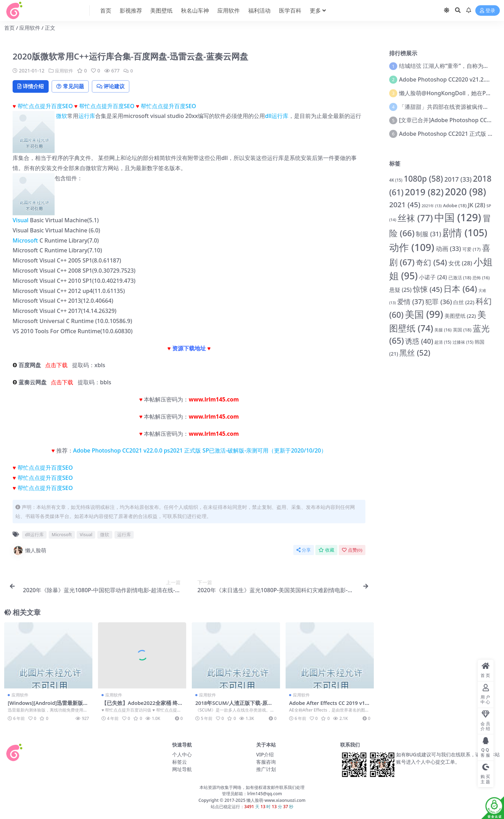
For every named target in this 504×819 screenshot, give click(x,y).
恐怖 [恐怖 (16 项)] (481, 278)
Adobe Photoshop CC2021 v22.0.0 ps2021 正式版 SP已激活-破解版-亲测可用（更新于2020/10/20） (200, 451)
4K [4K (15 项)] (396, 180)
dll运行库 (277, 117)
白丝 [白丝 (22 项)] (464, 302)
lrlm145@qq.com (264, 794)
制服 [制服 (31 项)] (428, 234)
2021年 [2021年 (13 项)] (432, 206)
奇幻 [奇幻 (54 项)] (431, 262)
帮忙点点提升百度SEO (45, 106)
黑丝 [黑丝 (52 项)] (415, 353)
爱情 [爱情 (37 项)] (411, 302)
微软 (62, 117)
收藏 (326, 550)
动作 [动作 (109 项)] (412, 247)
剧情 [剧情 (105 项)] (465, 232)
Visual (20, 221)
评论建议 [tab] (118, 86)
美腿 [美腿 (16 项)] (443, 330)
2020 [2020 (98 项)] (465, 192)
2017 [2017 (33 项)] (458, 179)
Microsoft (25, 241)
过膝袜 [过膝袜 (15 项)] (463, 342)
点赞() (352, 550)
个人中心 (182, 755)
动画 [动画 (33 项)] (449, 248)
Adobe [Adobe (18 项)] (455, 205)
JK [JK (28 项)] (477, 205)
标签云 (180, 762)
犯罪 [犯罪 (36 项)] (439, 302)
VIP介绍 (265, 755)
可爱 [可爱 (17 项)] (471, 249)
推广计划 (266, 769)
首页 (9, 28)
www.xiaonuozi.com (285, 801)
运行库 (87, 117)
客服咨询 (266, 762)
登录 (488, 11)
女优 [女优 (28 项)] (460, 263)
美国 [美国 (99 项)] (424, 314)
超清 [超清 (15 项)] (443, 342)
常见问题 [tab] (74, 86)
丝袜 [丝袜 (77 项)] (415, 218)
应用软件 (30, 28)
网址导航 (182, 769)
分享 (304, 550)
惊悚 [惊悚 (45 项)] (428, 289)
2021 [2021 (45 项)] (405, 204)
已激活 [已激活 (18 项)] (460, 278)
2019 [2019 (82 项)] (424, 192)
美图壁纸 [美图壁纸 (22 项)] (460, 316)
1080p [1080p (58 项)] (423, 179)
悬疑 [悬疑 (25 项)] (400, 290)
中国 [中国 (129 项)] (458, 217)
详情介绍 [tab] (32, 86)
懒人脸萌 (29, 551)
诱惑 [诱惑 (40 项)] (419, 341)
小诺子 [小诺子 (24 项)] (433, 277)
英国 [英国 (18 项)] (462, 330)
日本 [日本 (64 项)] (460, 289)
